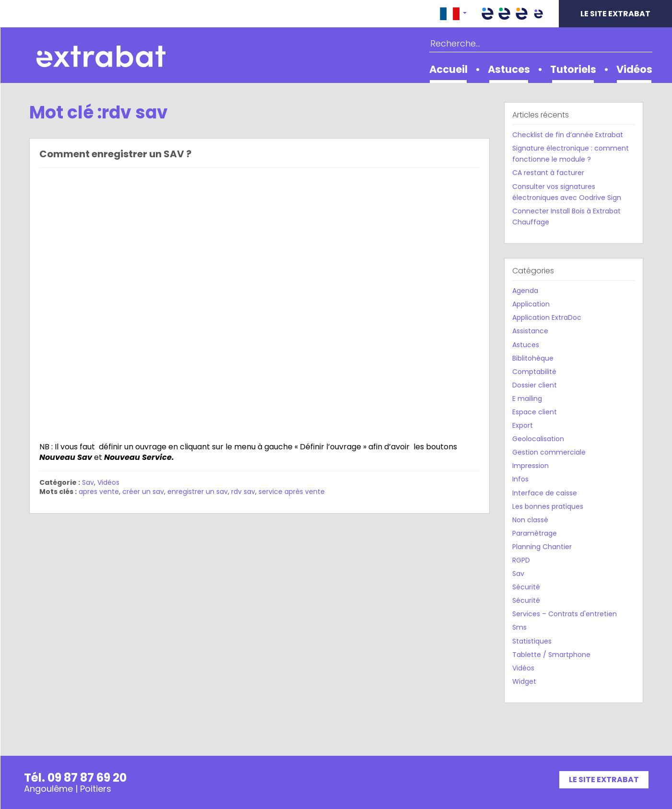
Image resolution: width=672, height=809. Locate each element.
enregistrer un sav (198, 492)
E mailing (527, 399)
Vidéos (634, 69)
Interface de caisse (545, 493)
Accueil (448, 69)
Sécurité (526, 587)
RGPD (521, 560)
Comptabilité (534, 372)
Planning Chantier (542, 547)
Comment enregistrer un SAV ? (115, 154)
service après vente (292, 492)
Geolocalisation (538, 439)
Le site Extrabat (615, 14)
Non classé (530, 520)
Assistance (530, 331)
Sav (88, 482)
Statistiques (532, 641)
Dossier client (535, 385)
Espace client (535, 412)
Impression (531, 466)
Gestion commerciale (549, 452)
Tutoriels (573, 69)
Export (523, 425)
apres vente (99, 492)
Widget (524, 681)
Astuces (509, 69)
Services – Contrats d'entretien (565, 614)
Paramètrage (535, 533)
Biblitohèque (533, 358)
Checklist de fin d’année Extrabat (568, 135)
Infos (520, 479)
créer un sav (143, 492)
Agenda (525, 291)
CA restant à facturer (548, 173)
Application (531, 304)
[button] (453, 14)
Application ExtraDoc (547, 317)
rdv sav (243, 492)
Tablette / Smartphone (551, 655)
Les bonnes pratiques (548, 506)
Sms (519, 627)
